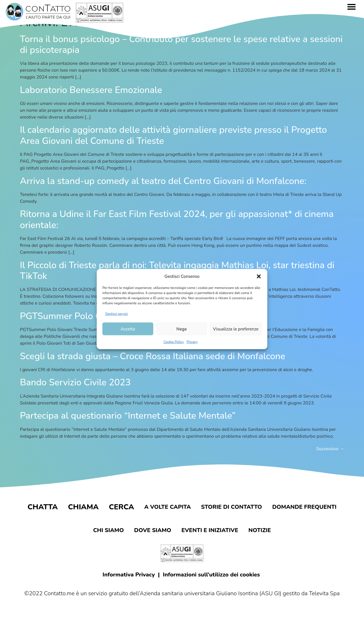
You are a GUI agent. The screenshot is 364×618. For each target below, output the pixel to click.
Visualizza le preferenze (236, 329)
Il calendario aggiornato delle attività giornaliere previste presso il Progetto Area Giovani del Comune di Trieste (173, 135)
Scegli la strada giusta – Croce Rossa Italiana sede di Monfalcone (153, 356)
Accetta (128, 329)
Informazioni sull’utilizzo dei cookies (211, 575)
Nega (181, 329)
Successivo (330, 449)
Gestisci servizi (116, 314)
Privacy (192, 342)
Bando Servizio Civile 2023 (75, 382)
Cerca (122, 507)
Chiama (83, 507)
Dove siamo (153, 530)
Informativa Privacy (129, 575)
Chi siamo (108, 530)
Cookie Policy (174, 342)
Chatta (43, 507)
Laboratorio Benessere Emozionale (91, 90)
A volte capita (167, 507)
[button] (259, 276)
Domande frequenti (304, 507)
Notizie (260, 530)
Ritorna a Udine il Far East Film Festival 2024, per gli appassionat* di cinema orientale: (177, 219)
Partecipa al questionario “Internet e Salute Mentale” (128, 416)
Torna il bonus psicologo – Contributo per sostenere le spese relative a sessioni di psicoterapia (181, 45)
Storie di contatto (231, 507)
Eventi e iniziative (210, 530)
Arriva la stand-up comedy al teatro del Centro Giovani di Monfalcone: (163, 181)
